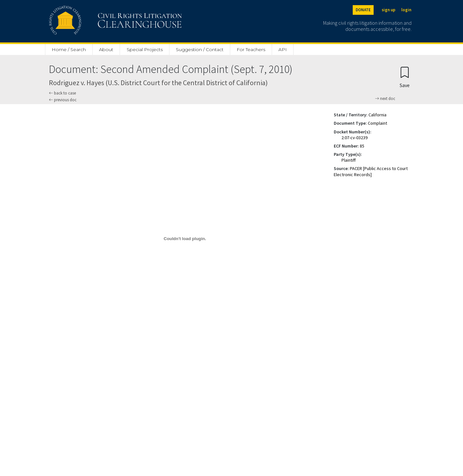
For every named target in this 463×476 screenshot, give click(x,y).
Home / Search (69, 49)
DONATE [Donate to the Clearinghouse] (363, 10)
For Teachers (251, 49)
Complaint (377, 123)
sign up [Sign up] (389, 10)
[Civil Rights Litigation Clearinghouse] (97, 21)
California (377, 115)
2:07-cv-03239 (354, 138)
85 (362, 146)
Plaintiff (349, 160)
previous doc (63, 100)
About (106, 49)
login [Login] (406, 10)
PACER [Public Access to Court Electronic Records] (371, 171)
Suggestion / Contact (200, 49)
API (283, 49)
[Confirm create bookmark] (405, 77)
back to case (62, 93)
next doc (385, 99)
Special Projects (145, 49)
